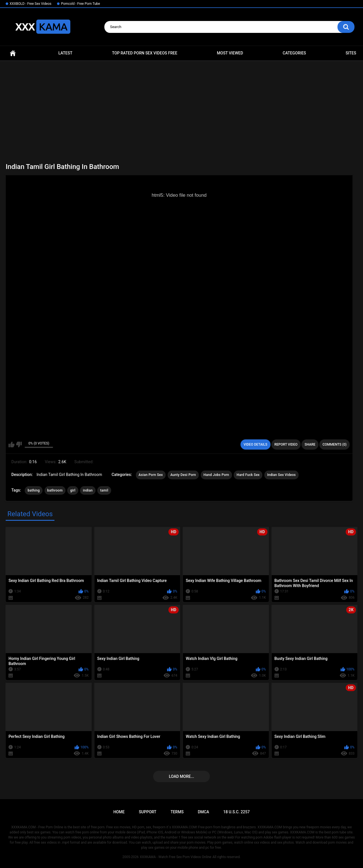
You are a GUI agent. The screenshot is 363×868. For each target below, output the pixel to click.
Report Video (286, 444)
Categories (294, 53)
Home (13, 53)
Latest (66, 53)
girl (73, 490)
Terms (177, 812)
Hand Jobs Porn (216, 475)
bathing (34, 490)
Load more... (182, 776)
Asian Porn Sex (151, 475)
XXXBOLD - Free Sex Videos (30, 4)
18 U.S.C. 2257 (236, 812)
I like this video (11, 444)
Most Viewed (230, 53)
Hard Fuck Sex (248, 475)
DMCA (203, 812)
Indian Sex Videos (281, 475)
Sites (351, 53)
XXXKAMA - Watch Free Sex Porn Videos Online (176, 857)
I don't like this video (19, 444)
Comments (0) (334, 444)
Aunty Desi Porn (183, 475)
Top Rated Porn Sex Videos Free (145, 53)
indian (88, 490)
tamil (104, 490)
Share (310, 444)
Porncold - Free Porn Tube (80, 4)
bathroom (55, 490)
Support (147, 812)
